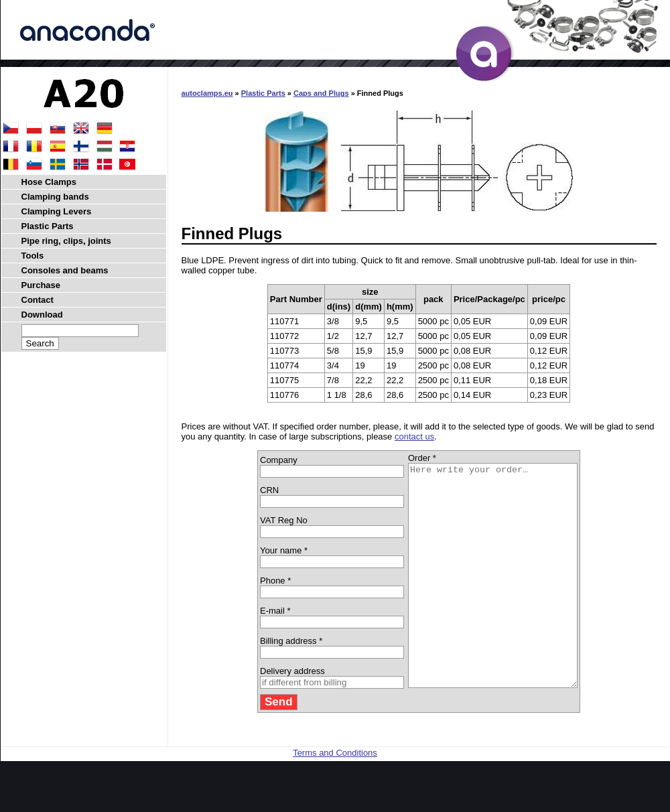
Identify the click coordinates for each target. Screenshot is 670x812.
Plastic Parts (263, 93)
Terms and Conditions (335, 797)
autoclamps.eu (207, 93)
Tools (33, 256)
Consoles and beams (65, 270)
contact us (414, 436)
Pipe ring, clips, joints (66, 241)
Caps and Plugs (321, 93)
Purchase (41, 285)
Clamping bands (55, 197)
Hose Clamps (49, 182)
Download (42, 315)
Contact (38, 300)
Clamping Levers (57, 211)
